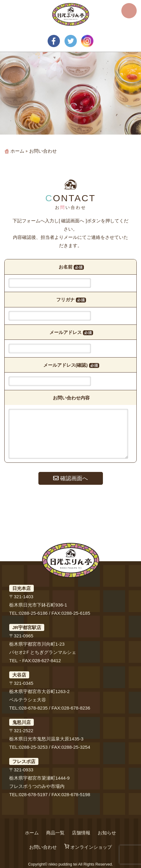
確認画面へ (70, 478)
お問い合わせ (43, 847)
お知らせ (107, 833)
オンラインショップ (88, 847)
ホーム (32, 833)
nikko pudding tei (63, 864)
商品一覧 (55, 833)
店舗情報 (81, 833)
